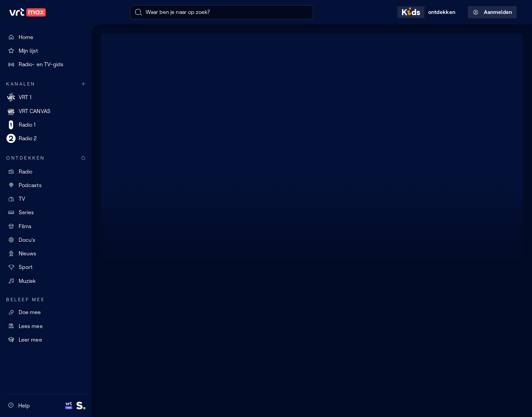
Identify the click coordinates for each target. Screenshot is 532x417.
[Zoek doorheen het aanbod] (83, 158)
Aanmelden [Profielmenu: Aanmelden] (492, 12)
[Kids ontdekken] (428, 12)
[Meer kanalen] (83, 84)
